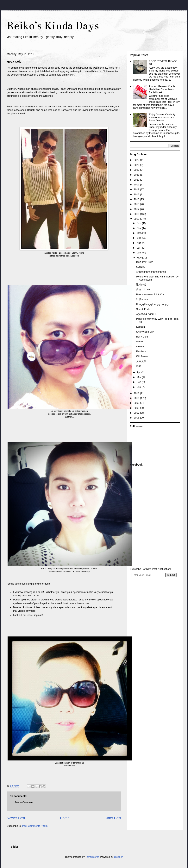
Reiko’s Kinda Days (53, 26)
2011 (137, 393)
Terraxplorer (92, 857)
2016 (137, 199)
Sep (139, 238)
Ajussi (139, 341)
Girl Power (142, 356)
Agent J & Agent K (146, 314)
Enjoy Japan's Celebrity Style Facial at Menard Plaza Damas (162, 117)
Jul (139, 248)
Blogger (118, 857)
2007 (137, 413)
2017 (137, 194)
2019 (137, 185)
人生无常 (141, 361)
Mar (139, 377)
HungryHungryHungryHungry (152, 304)
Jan (139, 387)
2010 (137, 398)
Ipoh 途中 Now (144, 262)
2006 (137, 418)
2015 (137, 204)
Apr (139, 372)
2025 (137, 160)
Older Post (113, 818)
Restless (141, 351)
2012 (137, 219)
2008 (137, 408)
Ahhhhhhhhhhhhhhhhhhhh (151, 272)
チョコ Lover (143, 289)
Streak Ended (144, 309)
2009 (137, 403)
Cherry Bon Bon (145, 332)
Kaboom (141, 327)
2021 (137, 175)
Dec (139, 223)
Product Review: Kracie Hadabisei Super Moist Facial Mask (162, 89)
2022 (137, 170)
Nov (139, 228)
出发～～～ (142, 299)
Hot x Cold (142, 337)
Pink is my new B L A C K (150, 294)
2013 (137, 214)
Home (65, 818)
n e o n (140, 347)
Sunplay (141, 267)
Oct (139, 233)
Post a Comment (24, 802)
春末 (139, 366)
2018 (137, 189)
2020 (137, 180)
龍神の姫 (141, 285)
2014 (137, 209)
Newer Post (16, 818)
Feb (139, 382)
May (140, 258)
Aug (139, 243)
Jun (139, 253)
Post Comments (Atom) (35, 826)
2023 (137, 165)
